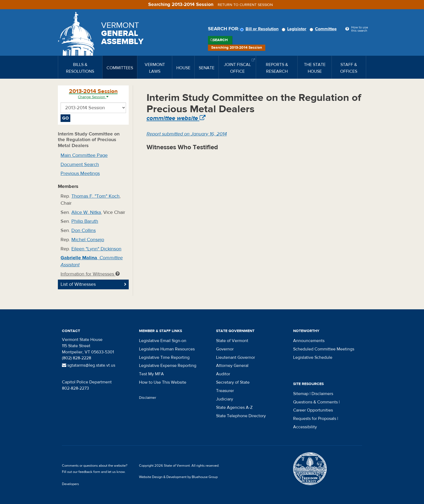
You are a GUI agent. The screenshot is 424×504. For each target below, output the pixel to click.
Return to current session (245, 5)
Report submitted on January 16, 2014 (187, 134)
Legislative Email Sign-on (163, 341)
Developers (70, 484)
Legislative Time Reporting (164, 357)
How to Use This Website (163, 382)
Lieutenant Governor (236, 357)
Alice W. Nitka (86, 212)
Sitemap (301, 394)
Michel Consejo (88, 240)
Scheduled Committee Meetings (324, 349)
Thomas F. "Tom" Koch (95, 196)
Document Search (80, 165)
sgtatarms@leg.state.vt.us (89, 365)
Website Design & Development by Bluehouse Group (178, 477)
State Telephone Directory (241, 416)
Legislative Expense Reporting (168, 366)
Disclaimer (148, 398)
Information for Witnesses (90, 274)
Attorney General (232, 366)
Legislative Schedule (313, 357)
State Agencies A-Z (234, 407)
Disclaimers (322, 394)
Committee (324, 29)
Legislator (295, 29)
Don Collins (84, 231)
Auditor (223, 374)
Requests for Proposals (315, 419)
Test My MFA (151, 374)
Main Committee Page (84, 155)
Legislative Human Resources (167, 349)
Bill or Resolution (260, 29)
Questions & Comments (315, 402)
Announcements (309, 341)
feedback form (89, 472)
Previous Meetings (80, 173)
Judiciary (225, 399)
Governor (225, 349)
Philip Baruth (85, 221)
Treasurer (225, 391)
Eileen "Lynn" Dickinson (96, 249)
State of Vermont (232, 341)
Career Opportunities (313, 410)
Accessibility (305, 427)
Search (220, 40)
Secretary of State (233, 382)
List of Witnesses (78, 284)
